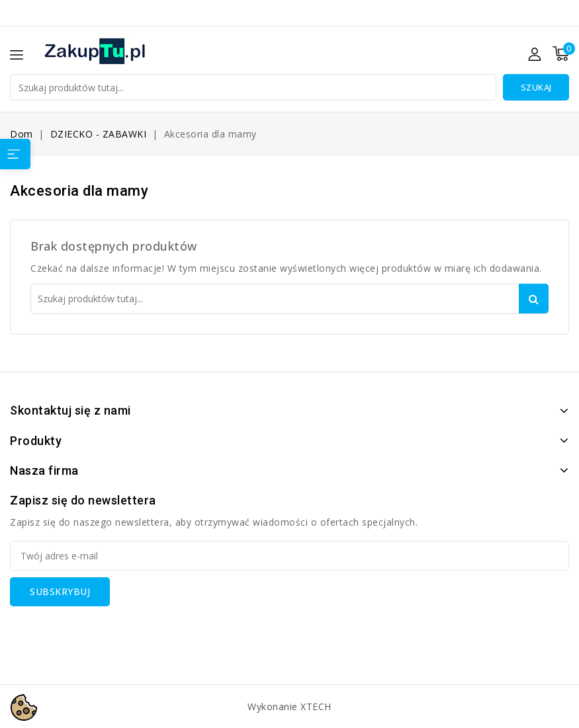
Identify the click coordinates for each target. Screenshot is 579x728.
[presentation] (111, 632)
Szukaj (536, 87)
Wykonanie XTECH (289, 707)
